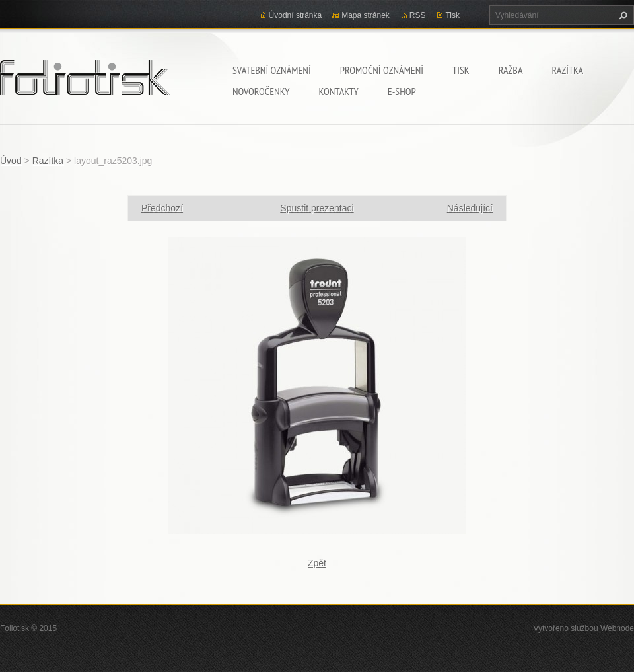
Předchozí (162, 208)
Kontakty (338, 91)
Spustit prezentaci (317, 208)
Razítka (567, 70)
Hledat (621, 15)
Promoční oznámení (382, 70)
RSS (418, 15)
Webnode (617, 628)
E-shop (402, 91)
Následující (470, 208)
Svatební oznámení (272, 70)
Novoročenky (261, 91)
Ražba (511, 70)
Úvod (11, 161)
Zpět (317, 563)
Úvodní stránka (296, 15)
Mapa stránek (366, 15)
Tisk (461, 70)
